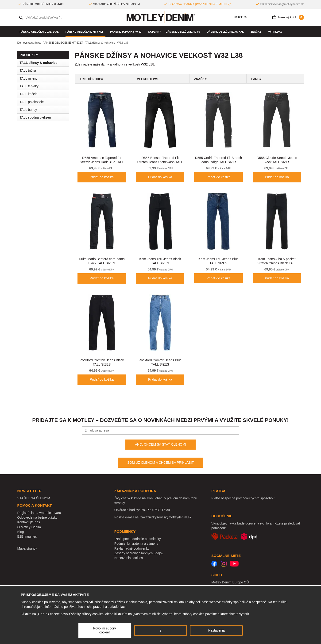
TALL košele (29, 94)
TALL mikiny (29, 78)
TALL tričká (28, 70)
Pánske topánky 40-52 (127, 32)
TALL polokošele (32, 102)
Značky (257, 32)
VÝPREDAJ (275, 32)
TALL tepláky (29, 86)
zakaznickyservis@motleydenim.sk (282, 4)
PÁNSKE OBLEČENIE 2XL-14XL (40, 32)
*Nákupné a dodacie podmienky (138, 539)
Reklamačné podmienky (132, 548)
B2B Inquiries (27, 536)
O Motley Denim (29, 527)
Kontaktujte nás (29, 522)
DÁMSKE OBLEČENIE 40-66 (184, 32)
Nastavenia (217, 630)
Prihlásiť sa (238, 17)
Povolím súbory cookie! (104, 630)
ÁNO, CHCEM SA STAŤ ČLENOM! (161, 444)
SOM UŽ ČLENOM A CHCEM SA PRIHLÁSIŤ (160, 463)
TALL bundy (28, 110)
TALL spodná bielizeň (44, 117)
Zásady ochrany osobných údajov (139, 553)
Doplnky (155, 32)
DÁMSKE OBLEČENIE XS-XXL (226, 32)
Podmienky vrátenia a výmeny (136, 544)
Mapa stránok (27, 548)
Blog (21, 532)
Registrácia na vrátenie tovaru (39, 513)
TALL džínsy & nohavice (39, 63)
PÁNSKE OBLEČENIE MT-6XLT (85, 32)
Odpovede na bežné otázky (37, 517)
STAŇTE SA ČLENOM (34, 498)
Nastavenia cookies (129, 558)
